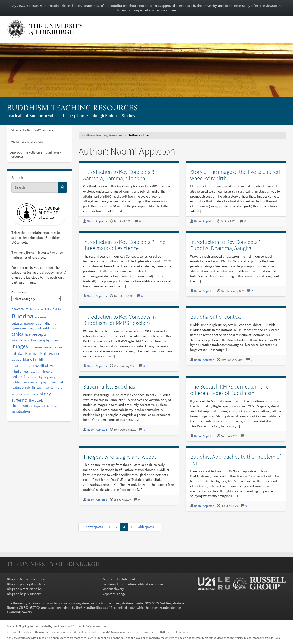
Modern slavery (113, 589)
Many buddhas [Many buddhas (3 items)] (36, 360)
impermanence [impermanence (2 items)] (40, 347)
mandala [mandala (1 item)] (16, 360)
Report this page (114, 594)
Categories (20, 292)
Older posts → (148, 527)
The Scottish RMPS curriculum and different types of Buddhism (230, 390)
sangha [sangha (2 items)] (17, 394)
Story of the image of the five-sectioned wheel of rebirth (235, 175)
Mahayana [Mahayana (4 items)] (49, 353)
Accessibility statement (119, 579)
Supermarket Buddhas (109, 386)
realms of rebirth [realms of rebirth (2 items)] (23, 387)
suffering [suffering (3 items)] (19, 400)
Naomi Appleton (97, 221)
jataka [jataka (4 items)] (17, 353)
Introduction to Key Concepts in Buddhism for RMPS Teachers (119, 320)
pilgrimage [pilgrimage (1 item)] (50, 377)
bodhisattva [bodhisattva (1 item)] (37, 309)
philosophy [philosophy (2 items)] (35, 377)
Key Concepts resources (27, 141)
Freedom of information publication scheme (133, 584)
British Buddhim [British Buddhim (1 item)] (54, 309)
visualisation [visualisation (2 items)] (21, 411)
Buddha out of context (216, 317)
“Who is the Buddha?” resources (33, 130)
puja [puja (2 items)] (44, 382)
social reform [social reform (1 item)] (31, 395)
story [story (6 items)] (45, 393)
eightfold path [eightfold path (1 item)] (19, 329)
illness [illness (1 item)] (55, 340)
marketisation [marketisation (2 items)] (21, 366)
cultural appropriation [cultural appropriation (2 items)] (27, 323)
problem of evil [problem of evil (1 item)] (32, 383)
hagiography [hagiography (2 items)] (40, 340)
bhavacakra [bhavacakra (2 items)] (20, 309)
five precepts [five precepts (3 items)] (36, 334)
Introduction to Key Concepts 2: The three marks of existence (124, 245)
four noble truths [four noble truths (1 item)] (20, 340)
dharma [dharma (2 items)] (51, 323)
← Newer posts (92, 527)
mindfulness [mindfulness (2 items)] (20, 371)
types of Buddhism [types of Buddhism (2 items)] (47, 406)
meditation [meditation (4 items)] (44, 366)
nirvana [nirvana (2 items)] (47, 371)
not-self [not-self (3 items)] (18, 377)
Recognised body (122, 607)
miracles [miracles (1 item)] (35, 372)
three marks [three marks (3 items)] (22, 406)
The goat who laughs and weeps (120, 457)
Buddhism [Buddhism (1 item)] (41, 318)
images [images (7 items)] (20, 346)
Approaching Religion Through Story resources (36, 154)
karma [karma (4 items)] (31, 353)
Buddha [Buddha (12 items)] (22, 316)
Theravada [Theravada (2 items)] (36, 400)
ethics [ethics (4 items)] (17, 334)
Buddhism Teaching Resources (72, 109)
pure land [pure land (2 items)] (56, 382)
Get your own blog (96, 626)
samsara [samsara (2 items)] (56, 387)
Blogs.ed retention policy (25, 589)
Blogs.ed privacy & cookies (26, 584)
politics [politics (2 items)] (17, 382)
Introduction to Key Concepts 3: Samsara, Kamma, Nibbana (119, 175)
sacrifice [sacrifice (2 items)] (43, 387)
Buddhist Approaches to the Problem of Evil (236, 460)
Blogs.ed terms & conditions (27, 579)
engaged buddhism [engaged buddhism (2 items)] (42, 328)
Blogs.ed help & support (24, 594)
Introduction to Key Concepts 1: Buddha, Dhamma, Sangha (226, 245)
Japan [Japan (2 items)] (57, 347)
